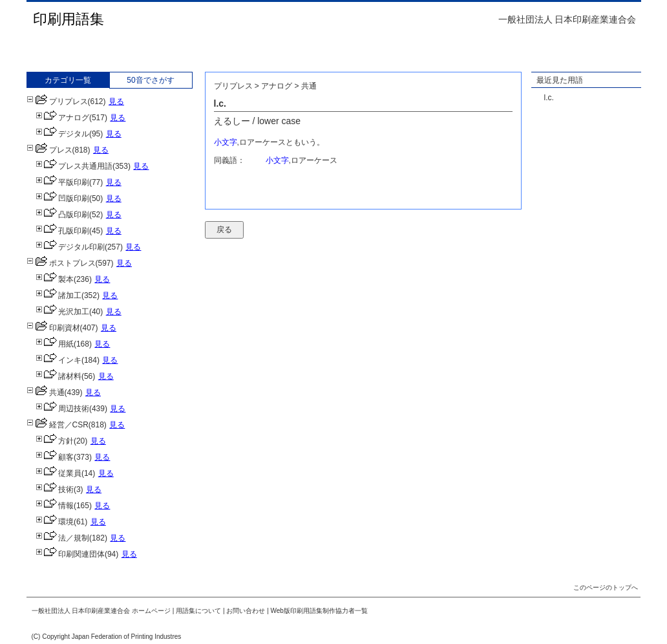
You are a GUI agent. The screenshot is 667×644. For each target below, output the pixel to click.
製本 (55, 279)
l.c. (549, 98)
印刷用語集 (69, 19)
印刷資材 (53, 328)
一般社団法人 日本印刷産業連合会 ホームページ (101, 611)
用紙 (55, 344)
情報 (55, 506)
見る (116, 102)
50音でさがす (150, 80)
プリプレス (57, 102)
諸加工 (58, 295)
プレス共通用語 (74, 166)
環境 (55, 522)
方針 (55, 441)
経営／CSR (58, 425)
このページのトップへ (606, 587)
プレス (49, 150)
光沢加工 (62, 312)
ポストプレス (61, 263)
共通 (46, 392)
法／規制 (62, 538)
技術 (55, 489)
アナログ (62, 118)
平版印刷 (62, 182)
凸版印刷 (62, 215)
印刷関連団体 (70, 554)
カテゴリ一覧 (68, 80)
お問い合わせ (246, 611)
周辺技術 (62, 409)
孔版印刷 (62, 231)
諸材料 (58, 376)
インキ (58, 360)
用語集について (198, 611)
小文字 (226, 142)
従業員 (58, 473)
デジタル (62, 134)
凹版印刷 (62, 199)
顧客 (55, 457)
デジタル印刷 (70, 247)
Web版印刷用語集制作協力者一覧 (319, 611)
